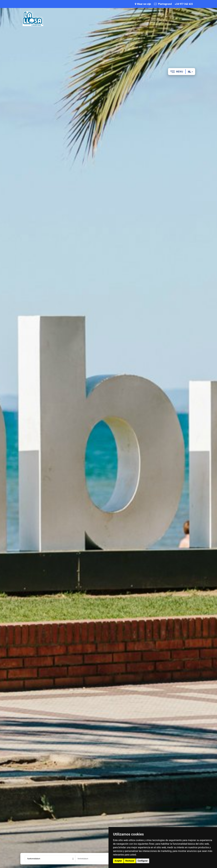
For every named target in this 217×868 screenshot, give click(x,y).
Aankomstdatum (34, 859)
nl (190, 72)
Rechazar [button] (130, 861)
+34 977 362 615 (184, 4)
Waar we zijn (143, 4)
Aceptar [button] (118, 861)
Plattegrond (163, 4)
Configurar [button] (143, 861)
